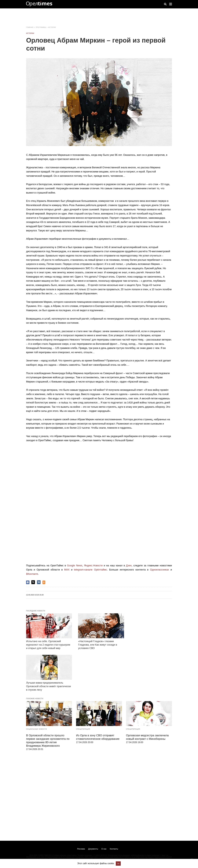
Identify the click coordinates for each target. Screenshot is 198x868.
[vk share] (39, 582)
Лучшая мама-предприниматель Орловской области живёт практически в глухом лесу (48, 686)
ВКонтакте (32, 574)
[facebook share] (28, 582)
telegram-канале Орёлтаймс (90, 570)
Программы (41, 27)
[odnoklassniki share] (44, 582)
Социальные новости (37, 729)
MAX (67, 570)
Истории (52, 27)
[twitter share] (33, 582)
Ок (118, 864)
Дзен (129, 566)
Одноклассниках (159, 570)
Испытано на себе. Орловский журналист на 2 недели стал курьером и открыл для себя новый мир (48, 645)
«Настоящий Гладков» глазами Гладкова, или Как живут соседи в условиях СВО (98, 645)
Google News (75, 566)
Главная (30, 27)
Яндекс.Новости (93, 566)
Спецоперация (83, 729)
